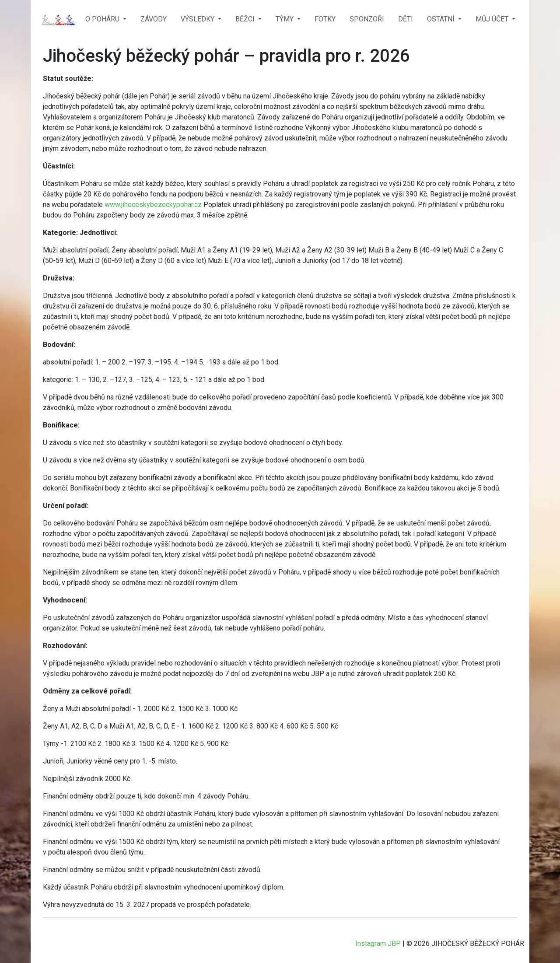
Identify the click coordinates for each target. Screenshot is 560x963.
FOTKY (325, 19)
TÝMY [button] (285, 19)
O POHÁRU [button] (103, 19)
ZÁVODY (154, 19)
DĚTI (406, 19)
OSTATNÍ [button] (442, 19)
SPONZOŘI (367, 19)
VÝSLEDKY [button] (198, 19)
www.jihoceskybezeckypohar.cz (153, 205)
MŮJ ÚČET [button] (493, 19)
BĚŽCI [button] (246, 19)
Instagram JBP (378, 944)
